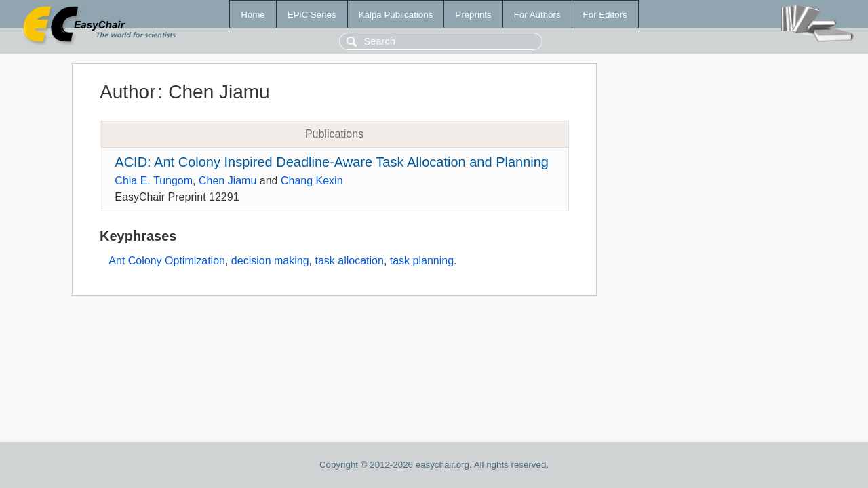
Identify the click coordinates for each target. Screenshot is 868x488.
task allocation (349, 261)
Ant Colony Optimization (167, 261)
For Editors (605, 15)
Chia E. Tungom (154, 181)
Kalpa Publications (396, 15)
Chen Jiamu (228, 181)
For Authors (537, 15)
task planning (422, 261)
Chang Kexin (312, 181)
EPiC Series (312, 15)
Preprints (473, 15)
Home (253, 15)
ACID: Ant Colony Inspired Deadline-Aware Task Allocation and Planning (332, 162)
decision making (270, 261)
